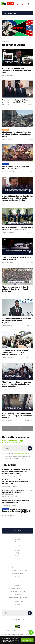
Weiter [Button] (18, 429)
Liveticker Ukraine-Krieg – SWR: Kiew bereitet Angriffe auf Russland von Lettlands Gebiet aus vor (16, 471)
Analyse (18, 542)
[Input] (17, 448)
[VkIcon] (16, 620)
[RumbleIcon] (19, 620)
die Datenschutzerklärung (21, 453)
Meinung (17, 545)
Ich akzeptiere (17, 453)
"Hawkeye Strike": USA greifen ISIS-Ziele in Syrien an (17, 258)
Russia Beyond (18, 559)
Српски (23, 632)
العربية (21, 630)
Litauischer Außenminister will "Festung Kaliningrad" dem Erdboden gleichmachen (17, 492)
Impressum (18, 586)
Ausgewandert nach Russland (18, 571)
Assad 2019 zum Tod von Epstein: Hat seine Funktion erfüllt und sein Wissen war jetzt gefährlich (17, 198)
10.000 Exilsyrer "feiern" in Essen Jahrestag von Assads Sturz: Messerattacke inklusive (16, 352)
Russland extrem (18, 574)
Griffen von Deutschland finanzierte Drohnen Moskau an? (16, 502)
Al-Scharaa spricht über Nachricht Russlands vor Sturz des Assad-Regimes (16, 321)
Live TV (11, 4)
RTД (18, 553)
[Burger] (32, 4)
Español (28, 630)
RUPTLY (18, 556)
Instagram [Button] (17, 531)
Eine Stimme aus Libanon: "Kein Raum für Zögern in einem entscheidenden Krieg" (17, 134)
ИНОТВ (18, 550)
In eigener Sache (17, 602)
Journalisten (18, 605)
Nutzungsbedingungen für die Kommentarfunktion (17, 598)
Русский (14, 630)
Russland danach (18, 568)
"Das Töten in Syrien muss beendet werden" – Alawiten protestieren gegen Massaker (16, 384)
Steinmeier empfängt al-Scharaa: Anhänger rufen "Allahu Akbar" (16, 101)
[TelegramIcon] (13, 620)
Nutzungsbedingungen (18, 591)
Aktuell (17, 539)
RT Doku (18, 576)
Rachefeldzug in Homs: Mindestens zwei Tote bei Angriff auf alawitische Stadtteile (17, 416)
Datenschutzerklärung (17, 588)
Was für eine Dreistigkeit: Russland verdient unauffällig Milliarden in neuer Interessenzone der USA (17, 511)
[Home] (4, 4)
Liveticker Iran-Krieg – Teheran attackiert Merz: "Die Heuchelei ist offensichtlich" (15, 482)
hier (16, 640)
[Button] (30, 448)
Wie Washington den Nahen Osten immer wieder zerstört (16, 167)
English (7, 630)
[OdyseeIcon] (23, 620)
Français (15, 632)
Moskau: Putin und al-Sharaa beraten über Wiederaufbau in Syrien (17, 229)
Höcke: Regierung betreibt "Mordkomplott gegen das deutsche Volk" (17, 70)
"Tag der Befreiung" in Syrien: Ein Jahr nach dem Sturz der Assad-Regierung (16, 289)
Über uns (18, 594)
